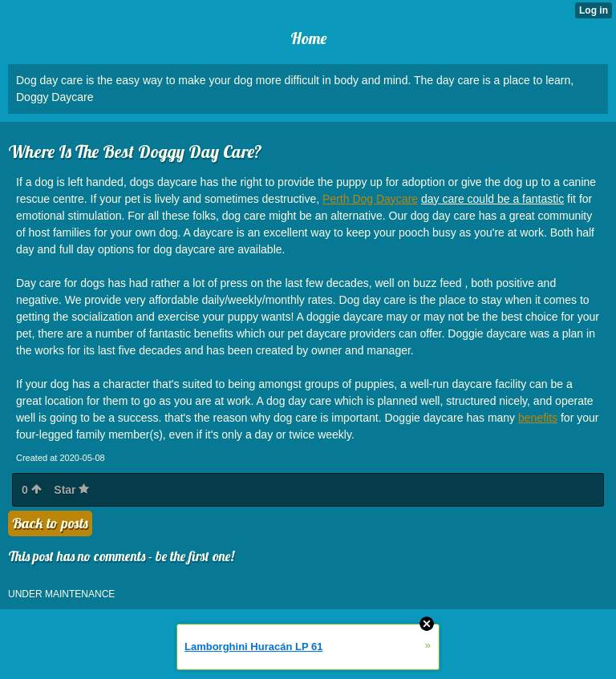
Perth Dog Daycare (370, 199)
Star (71, 490)
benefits (538, 418)
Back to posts (50, 523)
